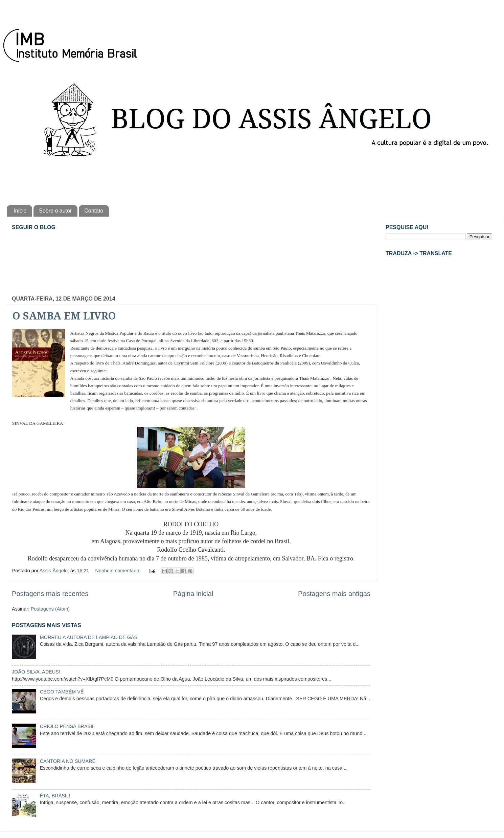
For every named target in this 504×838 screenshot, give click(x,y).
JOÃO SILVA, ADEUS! (36, 672)
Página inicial (193, 594)
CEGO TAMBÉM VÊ (62, 692)
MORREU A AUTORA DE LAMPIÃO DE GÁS (89, 637)
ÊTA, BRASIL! (55, 796)
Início (20, 211)
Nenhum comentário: (119, 571)
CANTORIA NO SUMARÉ (68, 761)
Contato (94, 211)
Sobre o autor (55, 211)
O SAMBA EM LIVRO (64, 316)
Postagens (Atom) (50, 609)
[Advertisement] (252, 180)
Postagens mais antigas (334, 594)
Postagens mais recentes (50, 594)
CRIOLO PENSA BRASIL (67, 726)
